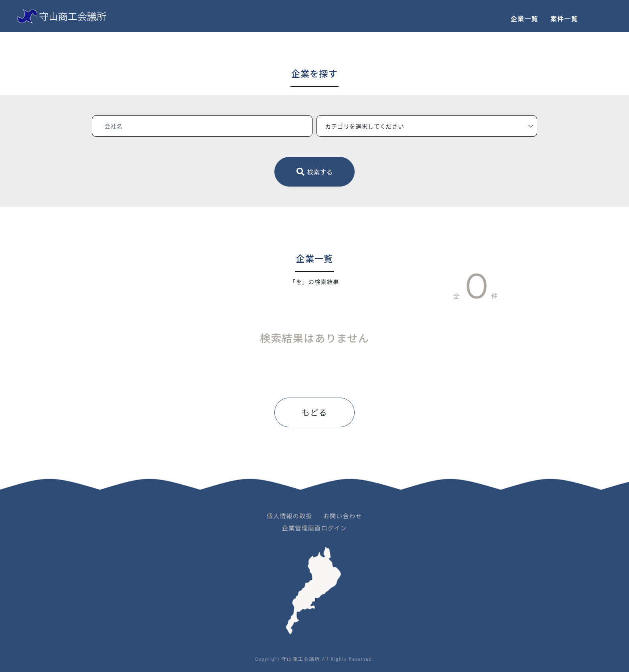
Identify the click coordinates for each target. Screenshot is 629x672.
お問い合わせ (343, 516)
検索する (315, 172)
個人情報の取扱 (289, 516)
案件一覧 (564, 18)
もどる (314, 412)
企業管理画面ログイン (314, 528)
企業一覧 (525, 18)
